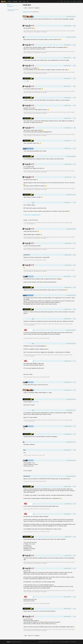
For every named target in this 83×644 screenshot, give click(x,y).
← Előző (25, 8)
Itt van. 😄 (26, 81)
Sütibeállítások (73, 642)
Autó (24, 1)
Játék (20, 1)
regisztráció (80, 1)
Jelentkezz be (10, 10)
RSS (65, 1)
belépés (75, 1)
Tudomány (15, 1)
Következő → (38, 8)
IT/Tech (9, 1)
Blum (25, 450)
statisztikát (35, 402)
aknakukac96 (27, 255)
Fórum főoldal (10, 6)
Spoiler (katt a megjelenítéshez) (32, 215)
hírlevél (68, 1)
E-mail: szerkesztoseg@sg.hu (64, 642)
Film (28, 1)
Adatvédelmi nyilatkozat (43, 642)
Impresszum (51, 642)
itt (28, 220)
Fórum (56, 642)
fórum (62, 1)
